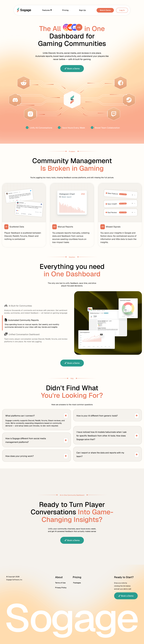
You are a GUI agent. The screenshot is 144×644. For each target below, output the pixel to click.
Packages (77, 583)
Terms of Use (60, 583)
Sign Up (82, 10)
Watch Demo (105, 10)
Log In (122, 10)
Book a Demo (72, 69)
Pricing (65, 10)
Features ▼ (47, 10)
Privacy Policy (61, 588)
